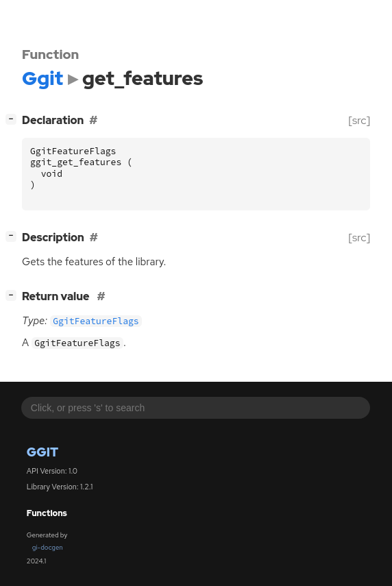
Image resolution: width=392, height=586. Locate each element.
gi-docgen (48, 547)
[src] (359, 120)
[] (14, 119)
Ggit (42, 452)
